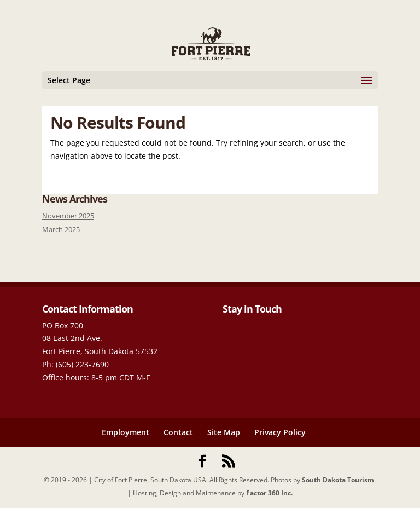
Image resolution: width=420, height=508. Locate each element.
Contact (178, 432)
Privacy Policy (280, 432)
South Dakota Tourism (338, 480)
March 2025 (61, 230)
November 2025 (68, 216)
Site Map (224, 432)
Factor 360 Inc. (269, 493)
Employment (126, 432)
